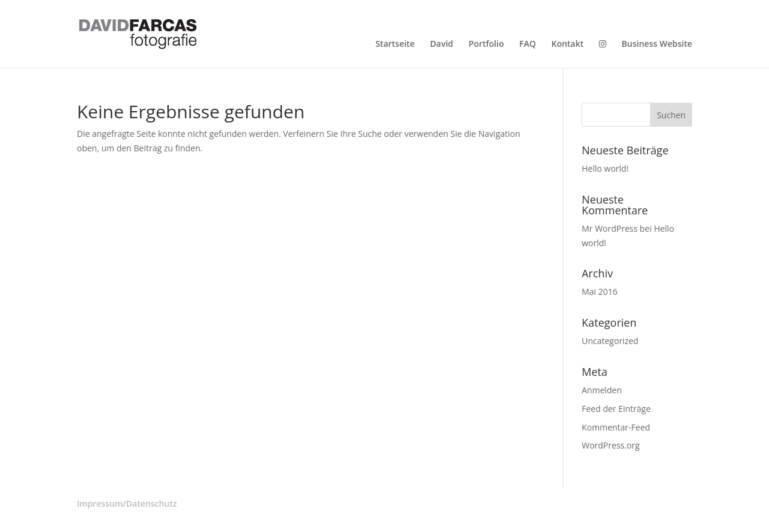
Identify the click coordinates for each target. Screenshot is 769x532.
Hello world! (605, 168)
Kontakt (568, 44)
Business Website (657, 44)
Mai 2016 (600, 292)
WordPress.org (610, 445)
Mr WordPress (609, 228)
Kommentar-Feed (616, 427)
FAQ (527, 44)
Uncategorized (610, 341)
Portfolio (486, 44)
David (442, 44)
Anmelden (602, 390)
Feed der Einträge (616, 409)
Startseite (395, 44)
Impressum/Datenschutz (127, 503)
